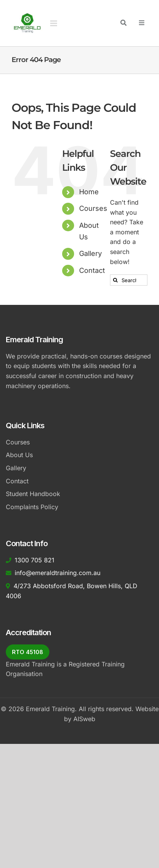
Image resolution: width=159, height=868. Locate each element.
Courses (93, 208)
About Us (19, 455)
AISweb (84, 719)
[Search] (116, 280)
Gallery (90, 253)
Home (89, 192)
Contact (92, 270)
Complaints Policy (32, 507)
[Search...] (129, 280)
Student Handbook (33, 494)
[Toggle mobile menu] (54, 23)
